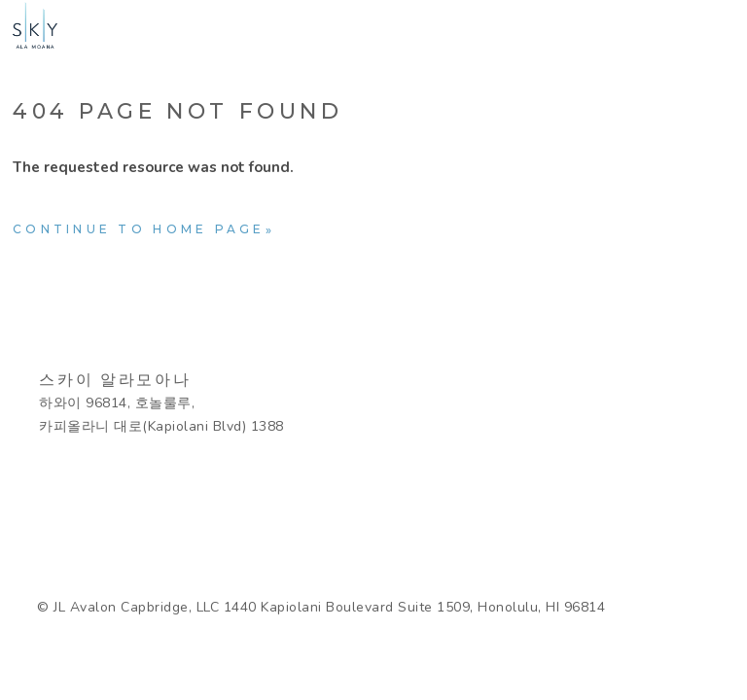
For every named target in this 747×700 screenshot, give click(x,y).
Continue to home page (139, 229)
